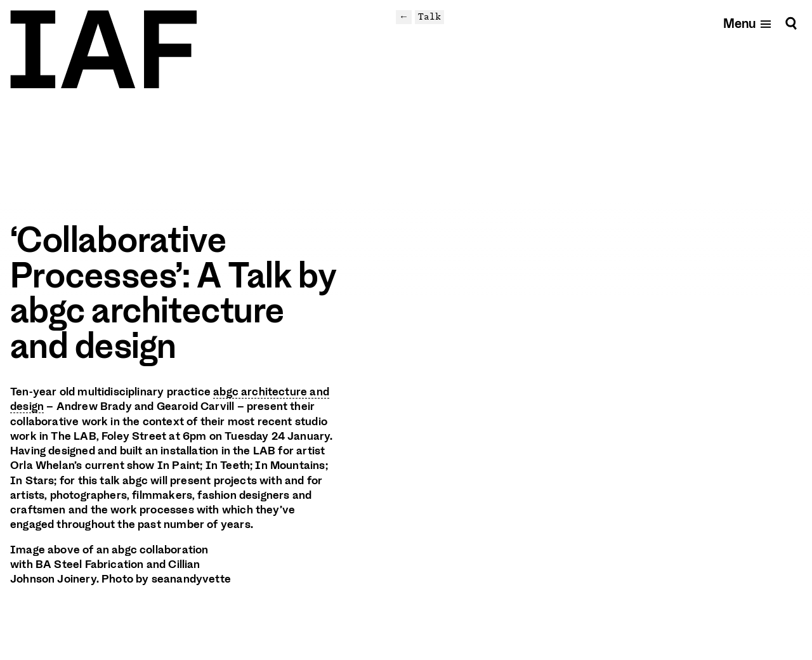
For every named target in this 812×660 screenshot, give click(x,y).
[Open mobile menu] (748, 23)
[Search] (791, 23)
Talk (429, 16)
